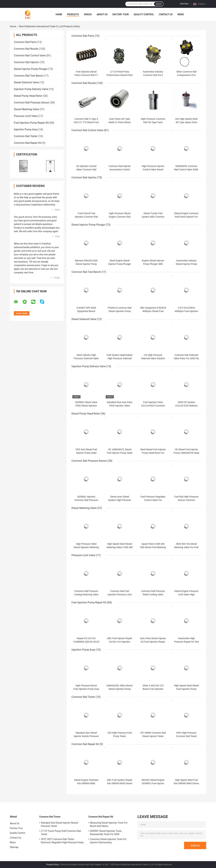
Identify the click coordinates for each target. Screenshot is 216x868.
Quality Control (144, 14)
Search (159, 4)
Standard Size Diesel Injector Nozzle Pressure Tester (86, 736)
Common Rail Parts (25, 42)
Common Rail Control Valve (30, 56)
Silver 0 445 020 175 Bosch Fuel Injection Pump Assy (153, 689)
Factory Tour (121, 14)
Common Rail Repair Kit (28, 143)
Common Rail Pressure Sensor (32, 103)
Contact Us (166, 14)
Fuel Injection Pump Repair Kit (31, 123)
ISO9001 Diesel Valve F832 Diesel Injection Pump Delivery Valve (86, 406)
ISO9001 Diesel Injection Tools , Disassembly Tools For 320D (106, 833)
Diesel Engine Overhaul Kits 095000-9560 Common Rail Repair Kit (86, 783)
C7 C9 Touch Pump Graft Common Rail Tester (61, 833)
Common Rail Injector (26, 62)
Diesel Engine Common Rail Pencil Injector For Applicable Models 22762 (186, 217)
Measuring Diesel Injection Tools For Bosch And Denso (109, 824)
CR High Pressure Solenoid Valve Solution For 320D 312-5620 (153, 358)
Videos (88, 14)
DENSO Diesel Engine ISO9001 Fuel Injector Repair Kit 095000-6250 (153, 783)
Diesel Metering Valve (26, 109)
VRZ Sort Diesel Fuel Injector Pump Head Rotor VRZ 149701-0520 (86, 453)
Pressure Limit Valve (26, 116)
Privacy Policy (53, 865)
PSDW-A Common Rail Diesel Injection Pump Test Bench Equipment (120, 311)
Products (73, 14)
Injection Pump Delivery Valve (31, 89)
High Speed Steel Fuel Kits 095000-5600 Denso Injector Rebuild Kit (186, 783)
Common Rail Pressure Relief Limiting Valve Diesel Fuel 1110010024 (153, 595)
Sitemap (14, 847)
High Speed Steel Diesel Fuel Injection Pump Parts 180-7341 (186, 689)
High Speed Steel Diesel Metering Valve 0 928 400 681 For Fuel (120, 547)
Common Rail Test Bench (29, 76)
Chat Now (184, 4)
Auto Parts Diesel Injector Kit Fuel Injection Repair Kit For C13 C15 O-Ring (153, 642)
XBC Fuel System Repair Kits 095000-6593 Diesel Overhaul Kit (120, 783)
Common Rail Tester (26, 136)
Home (59, 14)
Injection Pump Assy (26, 129)
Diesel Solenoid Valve (26, 82)
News (181, 14)
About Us (102, 14)
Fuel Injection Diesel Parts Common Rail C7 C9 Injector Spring (86, 75)
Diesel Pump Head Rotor (28, 96)
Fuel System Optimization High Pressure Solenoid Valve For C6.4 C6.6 (120, 358)
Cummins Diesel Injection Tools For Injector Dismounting (108, 841)
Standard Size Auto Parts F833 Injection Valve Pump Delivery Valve (120, 406)
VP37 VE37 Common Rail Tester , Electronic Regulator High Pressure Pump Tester (62, 841)
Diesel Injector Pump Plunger (31, 69)
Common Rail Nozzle (26, 49)
